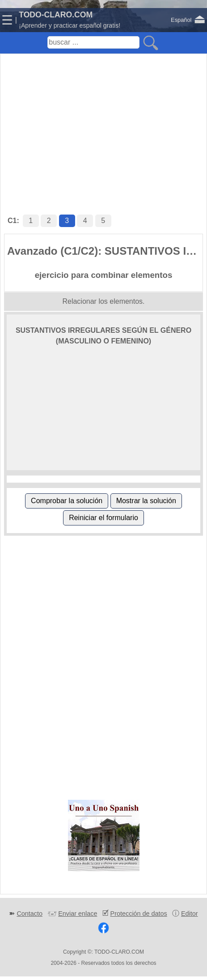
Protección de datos (139, 914)
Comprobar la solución (67, 501)
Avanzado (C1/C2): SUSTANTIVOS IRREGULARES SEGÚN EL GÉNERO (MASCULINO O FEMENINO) (105, 251)
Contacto (30, 914)
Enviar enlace (78, 914)
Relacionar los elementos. (103, 301)
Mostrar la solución (146, 501)
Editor (190, 914)
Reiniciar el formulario (103, 518)
